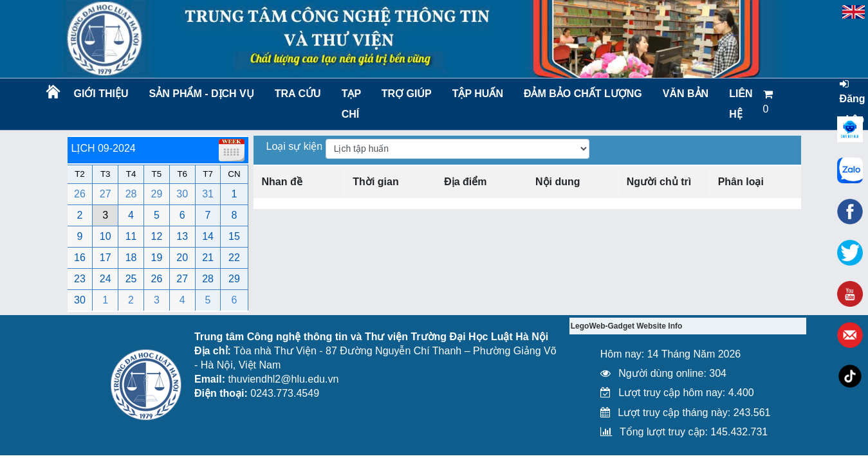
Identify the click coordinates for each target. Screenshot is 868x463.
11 (131, 236)
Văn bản (686, 94)
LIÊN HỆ (741, 104)
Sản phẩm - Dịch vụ (201, 94)
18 (131, 258)
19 (157, 258)
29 (157, 194)
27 (106, 194)
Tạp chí (351, 104)
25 (131, 279)
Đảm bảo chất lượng (581, 94)
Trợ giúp (407, 94)
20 (182, 258)
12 (157, 236)
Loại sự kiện (296, 146)
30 (182, 194)
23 (80, 279)
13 (182, 236)
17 (106, 258)
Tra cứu (298, 94)
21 (208, 258)
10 (106, 236)
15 (234, 236)
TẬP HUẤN (478, 94)
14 (208, 236)
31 (208, 194)
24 (106, 279)
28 (131, 194)
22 (234, 258)
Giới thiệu (101, 94)
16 (80, 258)
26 (80, 194)
